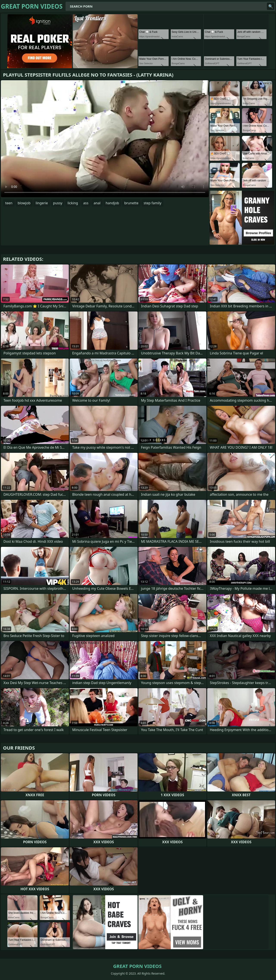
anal (97, 203)
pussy (58, 203)
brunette (131, 203)
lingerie (42, 203)
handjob (112, 203)
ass (86, 203)
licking (73, 203)
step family (152, 203)
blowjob (24, 203)
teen (9, 203)
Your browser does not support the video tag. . (105, 139)
